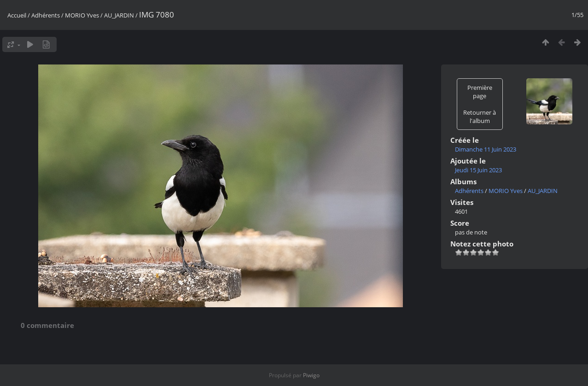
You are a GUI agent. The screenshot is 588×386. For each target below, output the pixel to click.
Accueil (17, 15)
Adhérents (46, 15)
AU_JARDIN (119, 15)
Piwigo (311, 375)
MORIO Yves (82, 15)
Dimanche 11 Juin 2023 (486, 149)
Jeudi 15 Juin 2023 (478, 170)
